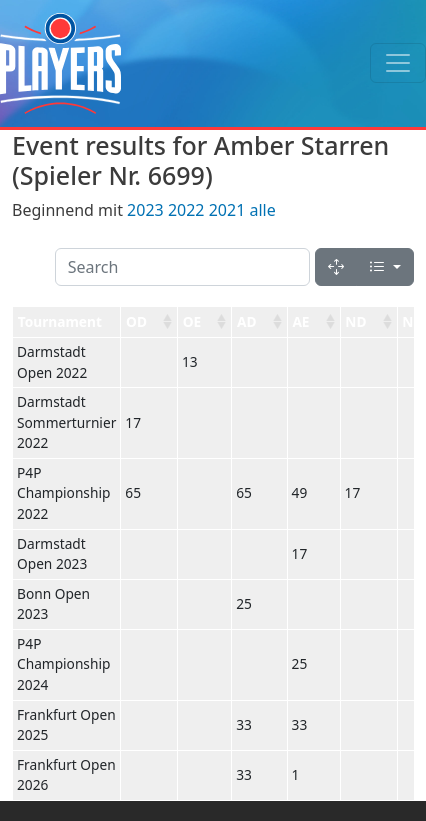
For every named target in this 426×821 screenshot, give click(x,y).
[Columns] (385, 267)
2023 (145, 210)
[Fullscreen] (336, 267)
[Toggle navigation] (398, 63)
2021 (227, 210)
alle (262, 210)
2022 (186, 210)
